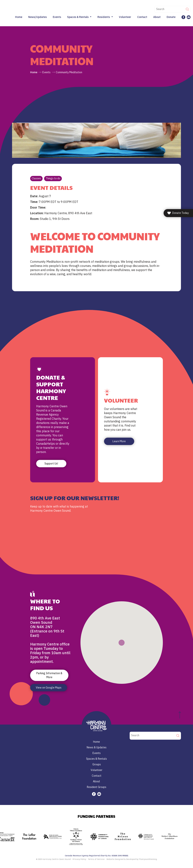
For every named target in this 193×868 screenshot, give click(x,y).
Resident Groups (97, 787)
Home (19, 17)
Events (57, 17)
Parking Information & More (49, 675)
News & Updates (97, 747)
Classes (36, 178)
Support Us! (51, 463)
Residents (104, 17)
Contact (142, 17)
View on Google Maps (49, 688)
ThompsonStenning (148, 859)
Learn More (119, 441)
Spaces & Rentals (78, 17)
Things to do (53, 178)
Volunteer (125, 17)
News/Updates (38, 17)
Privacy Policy (79, 859)
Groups (97, 764)
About (157, 17)
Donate (171, 17)
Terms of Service (96, 859)
